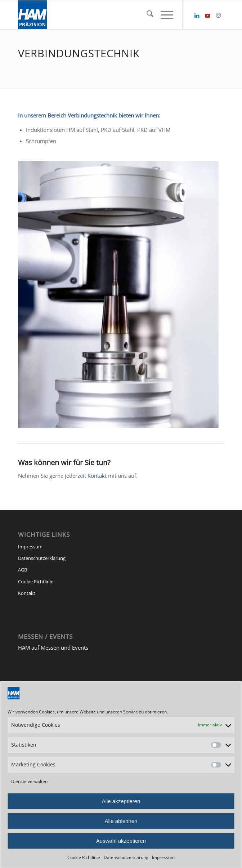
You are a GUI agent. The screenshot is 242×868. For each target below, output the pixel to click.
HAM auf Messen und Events (53, 647)
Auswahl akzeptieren (121, 841)
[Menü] (163, 15)
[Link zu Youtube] (208, 16)
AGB (23, 570)
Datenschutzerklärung (126, 857)
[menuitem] (146, 15)
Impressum (163, 857)
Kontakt (97, 476)
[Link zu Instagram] (219, 15)
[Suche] (146, 15)
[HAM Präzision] (100, 15)
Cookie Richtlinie (84, 857)
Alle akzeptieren (121, 801)
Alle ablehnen (121, 821)
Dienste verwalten (29, 781)
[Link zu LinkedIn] (197, 16)
